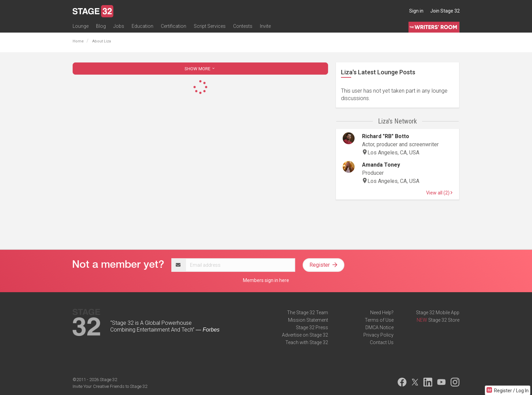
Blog (101, 26)
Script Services (210, 26)
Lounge (81, 26)
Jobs (119, 26)
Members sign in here (266, 280)
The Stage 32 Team (308, 313)
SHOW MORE (200, 69)
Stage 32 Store (444, 320)
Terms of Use (379, 320)
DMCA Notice (379, 327)
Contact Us (382, 342)
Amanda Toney (381, 165)
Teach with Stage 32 (307, 342)
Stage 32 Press (312, 327)
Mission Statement (308, 320)
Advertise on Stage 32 (305, 335)
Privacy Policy (378, 335)
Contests (243, 26)
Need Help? (382, 313)
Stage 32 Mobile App (438, 313)
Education (142, 26)
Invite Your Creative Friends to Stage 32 (110, 386)
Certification (174, 26)
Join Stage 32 (445, 11)
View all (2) (439, 193)
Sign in (416, 11)
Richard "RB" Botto (386, 136)
